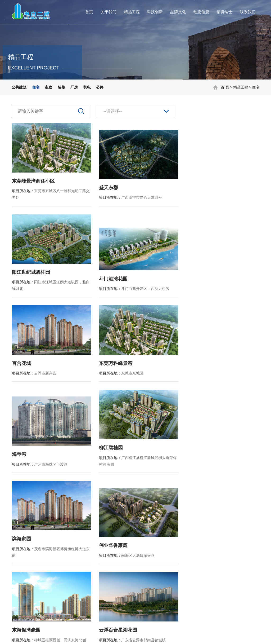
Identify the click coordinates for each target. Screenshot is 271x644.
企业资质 (31, 565)
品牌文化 (178, 12)
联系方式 (225, 532)
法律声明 (234, 617)
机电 (87, 87)
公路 (100, 87)
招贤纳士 (224, 12)
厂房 (74, 87)
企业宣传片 (129, 558)
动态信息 (201, 12)
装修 (61, 87)
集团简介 (34, 532)
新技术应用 (97, 543)
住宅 (256, 87)
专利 (92, 550)
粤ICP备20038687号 (107, 635)
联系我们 (248, 12)
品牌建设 (127, 550)
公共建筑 (19, 87)
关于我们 (109, 12)
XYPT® (143, 635)
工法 (92, 558)
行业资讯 (159, 550)
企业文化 (127, 543)
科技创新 (155, 12)
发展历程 (31, 558)
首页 (89, 12)
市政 (48, 87)
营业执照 (30, 635)
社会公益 (127, 565)
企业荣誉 (31, 573)
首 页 (225, 87)
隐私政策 (212, 617)
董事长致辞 (33, 550)
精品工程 (132, 12)
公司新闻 (159, 543)
